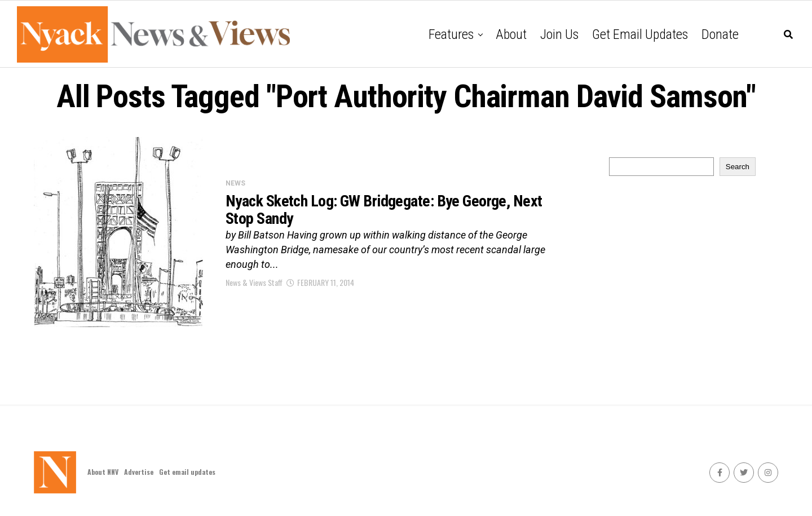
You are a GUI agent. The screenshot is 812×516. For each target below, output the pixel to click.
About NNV (103, 472)
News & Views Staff (254, 282)
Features (451, 34)
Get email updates (640, 34)
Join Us (559, 34)
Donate (720, 34)
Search (738, 167)
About (511, 34)
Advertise (139, 472)
